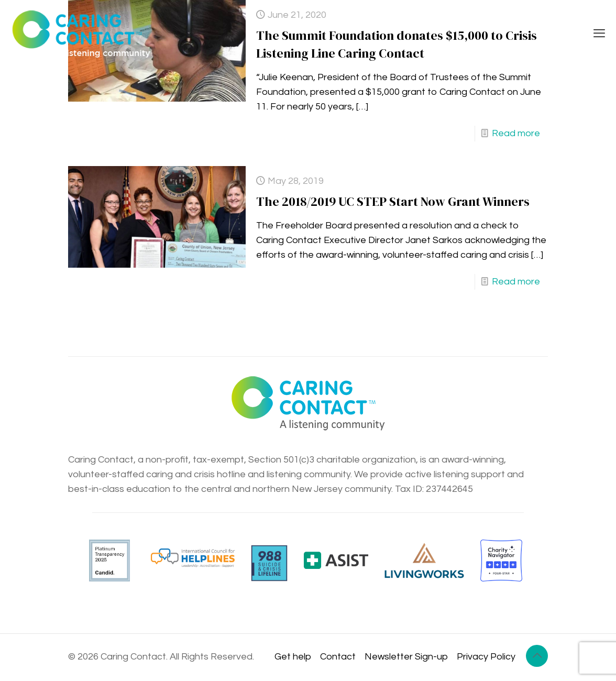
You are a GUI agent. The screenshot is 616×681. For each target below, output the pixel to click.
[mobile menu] (599, 34)
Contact (338, 657)
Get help (293, 657)
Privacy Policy (486, 657)
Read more (516, 133)
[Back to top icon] (537, 656)
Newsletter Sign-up (406, 657)
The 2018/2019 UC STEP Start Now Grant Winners (393, 201)
